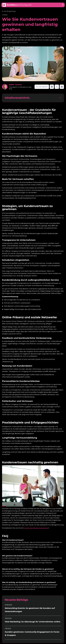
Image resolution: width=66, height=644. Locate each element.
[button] (63, 5)
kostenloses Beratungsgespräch (36, 528)
